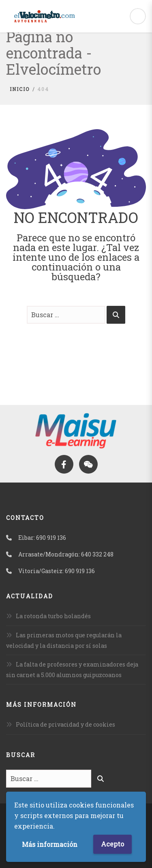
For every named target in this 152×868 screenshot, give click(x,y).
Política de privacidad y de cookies (65, 724)
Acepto (112, 844)
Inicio (20, 89)
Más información (50, 844)
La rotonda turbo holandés (53, 616)
